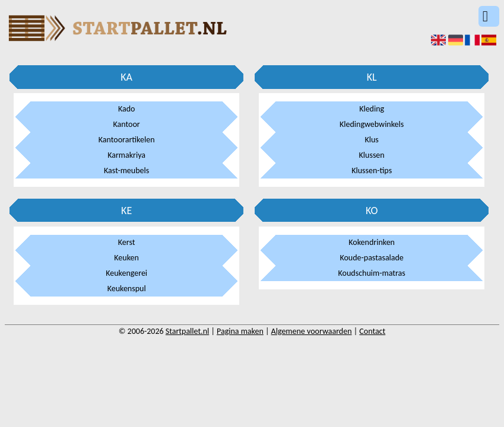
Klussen (372, 155)
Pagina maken (240, 331)
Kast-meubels (126, 171)
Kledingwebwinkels (372, 124)
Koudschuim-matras (372, 273)
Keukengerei (126, 273)
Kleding (372, 109)
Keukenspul (127, 289)
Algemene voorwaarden (312, 331)
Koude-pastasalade (371, 258)
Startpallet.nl (187, 331)
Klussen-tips (372, 171)
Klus (371, 140)
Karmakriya (126, 155)
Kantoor (127, 124)
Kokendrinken (372, 242)
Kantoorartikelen (127, 140)
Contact (372, 331)
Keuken (126, 258)
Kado (127, 109)
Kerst (127, 242)
